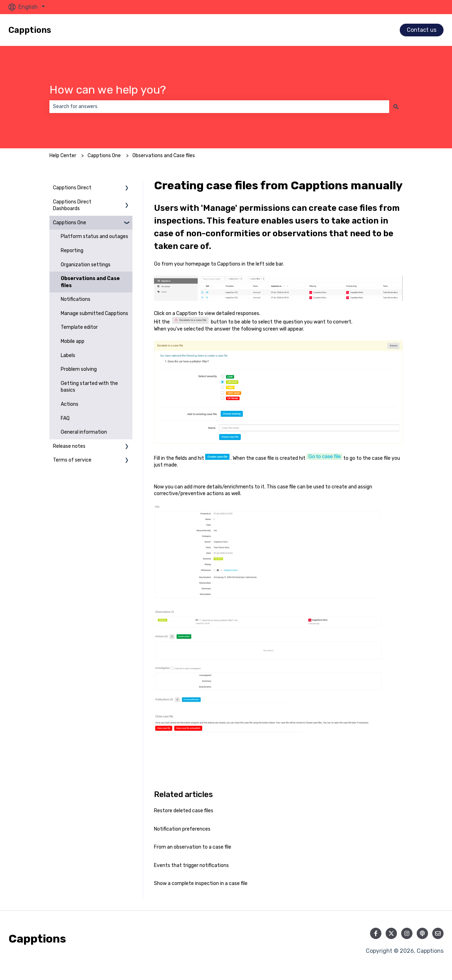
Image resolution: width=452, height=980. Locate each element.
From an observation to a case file (193, 847)
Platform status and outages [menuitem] (94, 236)
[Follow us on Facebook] (376, 933)
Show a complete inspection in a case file (201, 883)
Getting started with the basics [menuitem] (89, 387)
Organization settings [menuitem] (86, 265)
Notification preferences (182, 829)
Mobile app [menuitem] (73, 341)
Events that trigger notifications (191, 865)
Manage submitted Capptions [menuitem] (94, 313)
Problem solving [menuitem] (79, 369)
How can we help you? (108, 90)
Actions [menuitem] (70, 404)
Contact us (422, 30)
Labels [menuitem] (68, 355)
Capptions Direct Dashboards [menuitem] (72, 205)
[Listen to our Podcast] (422, 933)
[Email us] (438, 933)
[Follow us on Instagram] (407, 933)
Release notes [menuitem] (69, 446)
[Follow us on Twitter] (391, 933)
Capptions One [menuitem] (70, 223)
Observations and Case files (164, 156)
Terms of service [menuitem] (72, 460)
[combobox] (219, 107)
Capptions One (104, 156)
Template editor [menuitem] (79, 327)
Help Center (63, 156)
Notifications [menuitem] (76, 299)
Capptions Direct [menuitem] (72, 188)
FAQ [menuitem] (65, 418)
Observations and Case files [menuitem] (90, 282)
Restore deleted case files (184, 811)
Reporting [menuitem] (72, 251)
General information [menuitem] (84, 432)
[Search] (396, 107)
